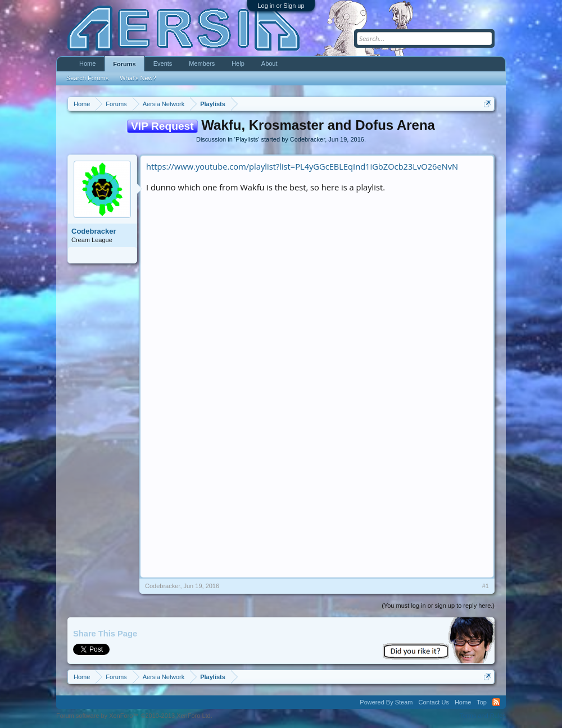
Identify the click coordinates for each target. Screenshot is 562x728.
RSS (496, 702)
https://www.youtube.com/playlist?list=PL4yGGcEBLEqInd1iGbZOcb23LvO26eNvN (302, 166)
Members (202, 63)
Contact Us (433, 702)
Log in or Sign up (281, 6)
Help (238, 63)
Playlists (247, 139)
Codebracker (307, 139)
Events (163, 63)
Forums (124, 64)
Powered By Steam (386, 702)
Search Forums (87, 78)
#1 (486, 586)
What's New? (138, 78)
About (269, 63)
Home (87, 63)
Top (482, 702)
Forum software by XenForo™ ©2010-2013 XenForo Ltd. (134, 716)
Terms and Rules (482, 716)
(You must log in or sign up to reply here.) (438, 606)
